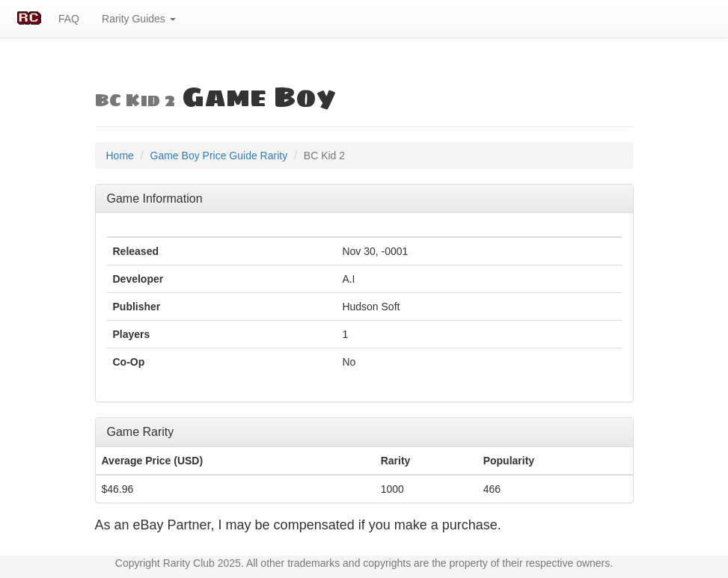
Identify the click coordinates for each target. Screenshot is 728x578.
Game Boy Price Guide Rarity (219, 156)
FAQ (69, 19)
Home (120, 156)
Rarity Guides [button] (139, 19)
